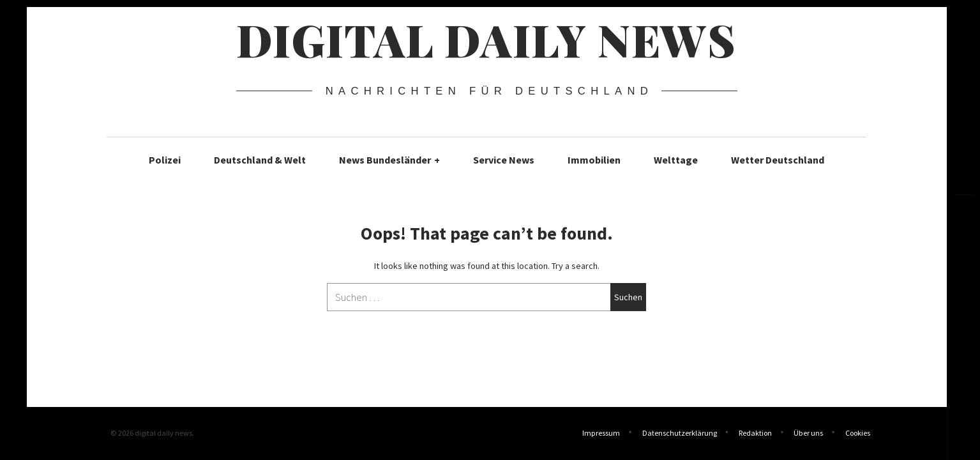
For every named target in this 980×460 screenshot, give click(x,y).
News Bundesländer (389, 160)
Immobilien (594, 160)
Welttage (676, 160)
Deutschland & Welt (260, 160)
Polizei (165, 160)
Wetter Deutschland (778, 160)
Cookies (858, 434)
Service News (504, 160)
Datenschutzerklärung (680, 434)
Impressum (601, 434)
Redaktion (755, 434)
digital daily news (486, 39)
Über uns (808, 434)
